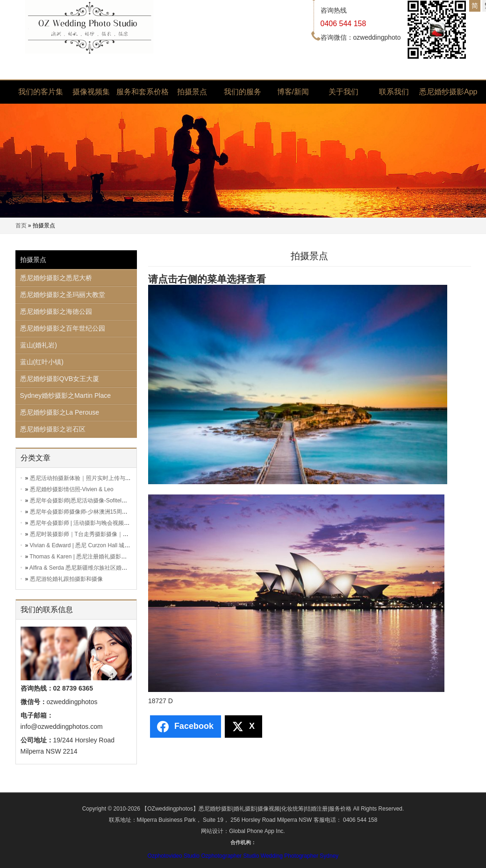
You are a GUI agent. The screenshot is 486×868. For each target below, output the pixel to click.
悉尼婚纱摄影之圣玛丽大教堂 (63, 295)
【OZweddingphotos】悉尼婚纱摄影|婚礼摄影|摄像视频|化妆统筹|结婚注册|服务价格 (247, 809)
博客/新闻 (293, 92)
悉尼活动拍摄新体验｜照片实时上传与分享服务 (89, 478)
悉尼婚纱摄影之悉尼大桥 (56, 278)
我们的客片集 (41, 92)
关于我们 (343, 92)
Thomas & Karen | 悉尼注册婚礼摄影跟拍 (81, 557)
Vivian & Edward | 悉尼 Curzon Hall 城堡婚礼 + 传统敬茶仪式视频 (111, 545)
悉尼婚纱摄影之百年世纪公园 (63, 328)
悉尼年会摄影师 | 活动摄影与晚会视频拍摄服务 (88, 523)
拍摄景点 (192, 92)
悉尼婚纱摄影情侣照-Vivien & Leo (72, 489)
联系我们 (394, 92)
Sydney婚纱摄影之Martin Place (66, 395)
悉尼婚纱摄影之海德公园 (56, 311)
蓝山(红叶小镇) (42, 362)
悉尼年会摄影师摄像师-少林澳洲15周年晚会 (84, 512)
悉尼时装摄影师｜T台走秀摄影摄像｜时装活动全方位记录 (102, 534)
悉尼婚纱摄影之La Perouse (60, 412)
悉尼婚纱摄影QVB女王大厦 (60, 379)
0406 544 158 (343, 24)
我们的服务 (243, 92)
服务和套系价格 (142, 92)
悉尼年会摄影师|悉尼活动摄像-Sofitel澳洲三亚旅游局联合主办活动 (112, 501)
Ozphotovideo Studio (174, 856)
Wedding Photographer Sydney (300, 856)
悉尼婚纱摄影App (444, 92)
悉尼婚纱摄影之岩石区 (53, 429)
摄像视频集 (91, 92)
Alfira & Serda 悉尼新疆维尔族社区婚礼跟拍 (84, 568)
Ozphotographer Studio (230, 856)
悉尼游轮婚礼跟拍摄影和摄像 (66, 579)
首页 (21, 226)
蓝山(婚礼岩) (39, 345)
